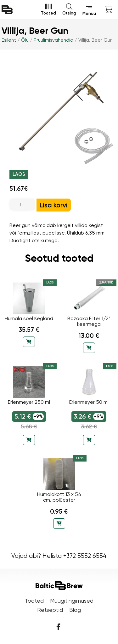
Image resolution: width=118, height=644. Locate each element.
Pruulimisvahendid (53, 40)
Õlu (25, 40)
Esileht (9, 40)
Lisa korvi (54, 205)
